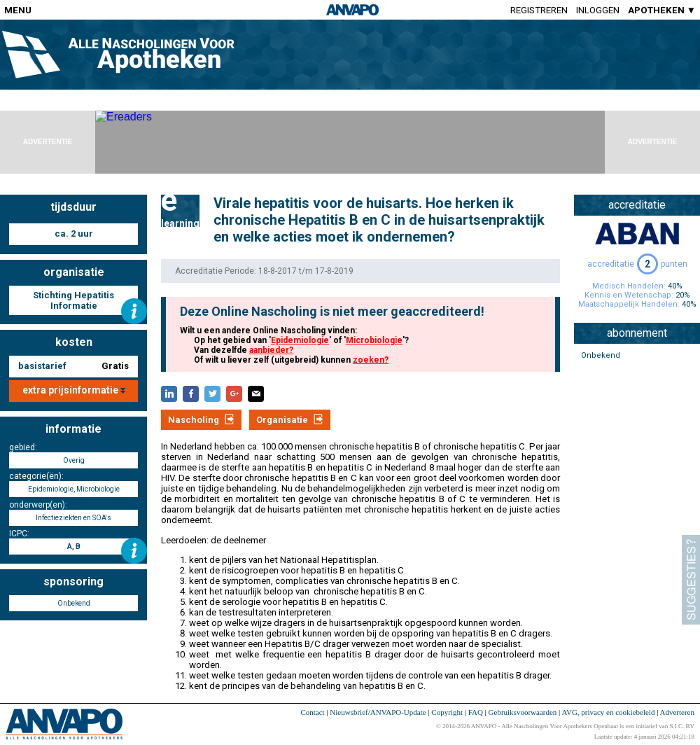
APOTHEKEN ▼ (662, 10)
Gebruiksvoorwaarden (523, 712)
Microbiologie (374, 340)
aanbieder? (271, 350)
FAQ (476, 712)
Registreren (539, 10)
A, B (74, 546)
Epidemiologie (300, 340)
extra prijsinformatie (74, 390)
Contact (312, 712)
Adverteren (677, 712)
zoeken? (371, 360)
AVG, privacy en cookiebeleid (608, 712)
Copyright (447, 712)
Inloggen (598, 10)
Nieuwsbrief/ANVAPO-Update (378, 712)
